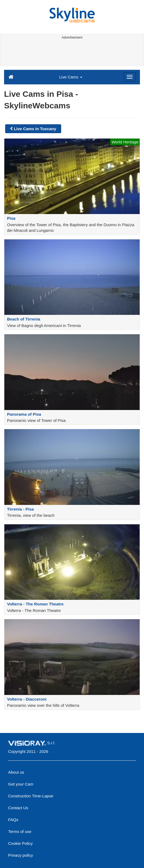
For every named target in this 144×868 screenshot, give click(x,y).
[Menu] (130, 77)
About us (16, 772)
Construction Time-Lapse (31, 796)
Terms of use (20, 831)
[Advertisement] (71, 53)
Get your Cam (21, 784)
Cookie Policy (20, 843)
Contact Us (18, 808)
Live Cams (71, 77)
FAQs (13, 820)
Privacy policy (21, 855)
